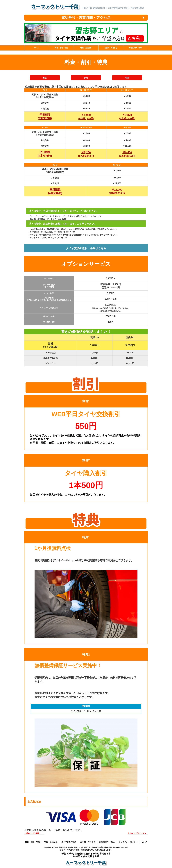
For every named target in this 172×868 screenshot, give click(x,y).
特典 (127, 78)
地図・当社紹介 (51, 842)
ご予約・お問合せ (88, 842)
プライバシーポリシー (128, 842)
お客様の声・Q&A (107, 842)
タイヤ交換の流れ (69, 842)
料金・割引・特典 (33, 842)
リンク (144, 842)
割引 (86, 78)
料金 (45, 78)
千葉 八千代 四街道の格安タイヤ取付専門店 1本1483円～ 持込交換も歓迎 (85, 847)
